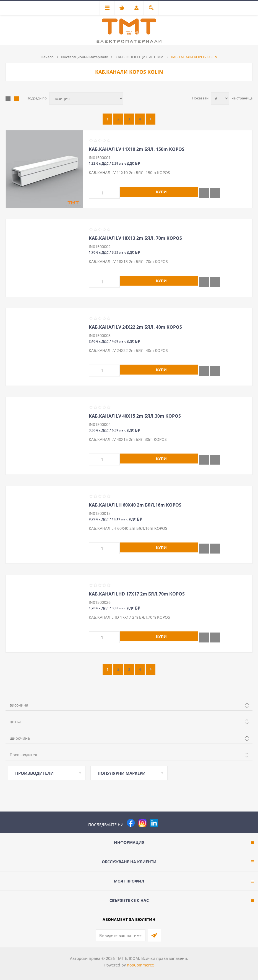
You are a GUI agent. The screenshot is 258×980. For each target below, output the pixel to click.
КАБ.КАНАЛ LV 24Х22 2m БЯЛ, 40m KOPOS (135, 327)
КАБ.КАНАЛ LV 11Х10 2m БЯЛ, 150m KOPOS (137, 149)
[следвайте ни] (154, 823)
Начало (47, 57)
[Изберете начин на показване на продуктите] (86, 98)
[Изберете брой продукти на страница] (220, 98)
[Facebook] (131, 823)
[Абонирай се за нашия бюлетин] (121, 935)
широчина (20, 738)
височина (19, 705)
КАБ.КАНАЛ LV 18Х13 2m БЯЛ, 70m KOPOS (135, 238)
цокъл (15, 722)
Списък (16, 99)
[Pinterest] (166, 823)
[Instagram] (142, 823)
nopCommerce (140, 965)
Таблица (8, 99)
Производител (23, 755)
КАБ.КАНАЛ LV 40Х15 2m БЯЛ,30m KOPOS (135, 416)
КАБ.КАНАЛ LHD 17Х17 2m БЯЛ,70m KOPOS (137, 594)
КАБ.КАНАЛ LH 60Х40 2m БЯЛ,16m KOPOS (135, 505)
